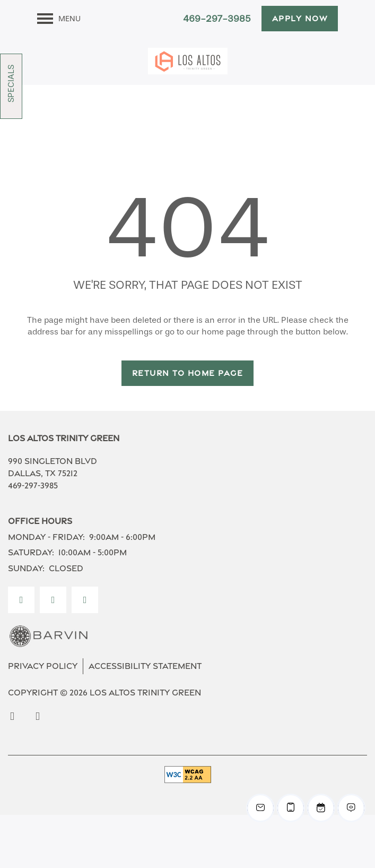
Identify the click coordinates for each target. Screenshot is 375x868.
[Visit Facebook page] (21, 600)
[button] (300, 19)
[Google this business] (85, 600)
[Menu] (59, 19)
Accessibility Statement (145, 666)
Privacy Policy (43, 666)
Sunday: (26, 568)
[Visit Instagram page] (53, 600)
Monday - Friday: (46, 537)
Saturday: (31, 552)
